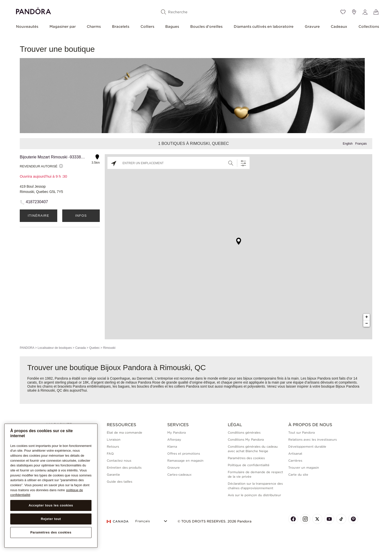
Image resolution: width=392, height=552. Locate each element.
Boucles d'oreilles (206, 27)
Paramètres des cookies (246, 458)
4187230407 (37, 202)
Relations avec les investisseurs (312, 440)
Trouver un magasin (304, 468)
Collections (369, 27)
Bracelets (121, 27)
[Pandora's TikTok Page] (341, 519)
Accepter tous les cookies (51, 505)
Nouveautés (27, 27)
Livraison (114, 440)
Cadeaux (339, 27)
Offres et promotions (184, 454)
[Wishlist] (343, 12)
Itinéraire (38, 216)
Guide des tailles (119, 482)
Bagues (172, 27)
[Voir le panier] (376, 12)
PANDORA (27, 348)
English (348, 144)
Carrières (295, 461)
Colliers (147, 27)
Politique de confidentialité (249, 465)
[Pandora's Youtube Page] (329, 519)
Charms (94, 27)
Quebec (94, 348)
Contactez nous (119, 461)
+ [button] (367, 317)
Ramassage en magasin (185, 461)
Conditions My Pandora (246, 440)
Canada (80, 348)
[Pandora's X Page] (317, 519)
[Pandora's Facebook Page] (293, 519)
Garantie (113, 475)
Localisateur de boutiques (55, 348)
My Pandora (176, 433)
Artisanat (295, 454)
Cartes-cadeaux (179, 475)
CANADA (118, 521)
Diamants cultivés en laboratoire (264, 27)
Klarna (172, 447)
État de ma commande (124, 433)
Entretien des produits (124, 468)
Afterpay (174, 440)
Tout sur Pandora (301, 433)
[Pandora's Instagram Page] (305, 519)
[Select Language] (152, 521)
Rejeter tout (51, 519)
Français (361, 144)
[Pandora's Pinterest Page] (353, 519)
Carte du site (298, 475)
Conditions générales (244, 433)
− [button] (367, 324)
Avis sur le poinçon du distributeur (254, 495)
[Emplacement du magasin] (354, 12)
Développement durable (307, 447)
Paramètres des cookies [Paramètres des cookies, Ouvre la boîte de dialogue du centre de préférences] (51, 532)
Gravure (312, 27)
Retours (113, 447)
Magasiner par (63, 27)
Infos (81, 216)
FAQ (110, 454)
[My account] (365, 12)
